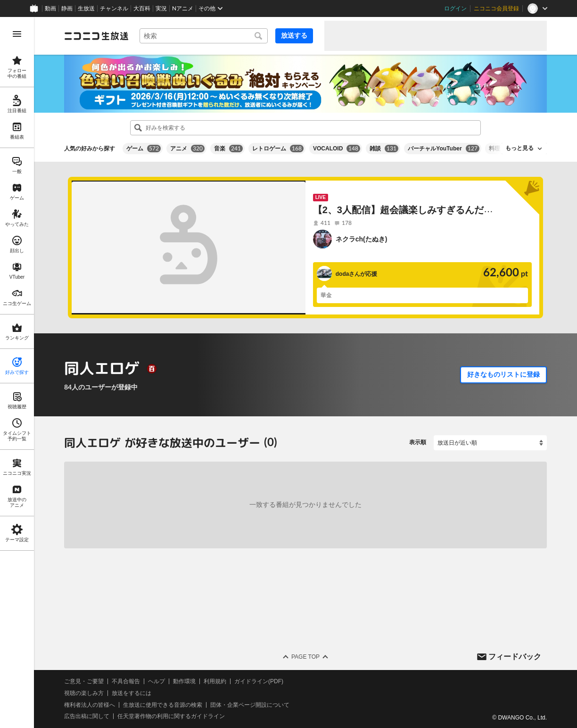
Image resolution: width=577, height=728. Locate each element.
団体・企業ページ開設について (250, 704)
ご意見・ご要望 (84, 681)
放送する (294, 35)
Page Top (305, 657)
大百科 (142, 8)
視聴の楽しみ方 (84, 693)
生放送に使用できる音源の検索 (163, 704)
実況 (161, 8)
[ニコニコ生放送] (96, 36)
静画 (67, 8)
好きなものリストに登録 (503, 374)
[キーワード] (204, 36)
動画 (50, 8)
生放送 (86, 8)
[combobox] (204, 36)
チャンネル (114, 8)
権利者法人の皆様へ (90, 704)
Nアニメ (183, 8)
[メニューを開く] (17, 34)
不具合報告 (126, 681)
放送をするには (132, 693)
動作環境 (184, 681)
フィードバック (515, 656)
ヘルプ (157, 681)
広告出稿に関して (87, 716)
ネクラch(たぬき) (362, 239)
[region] (17, 372)
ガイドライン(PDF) (259, 681)
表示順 (418, 442)
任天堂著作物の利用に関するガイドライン (171, 716)
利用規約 (215, 681)
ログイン (455, 8)
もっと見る (519, 148)
